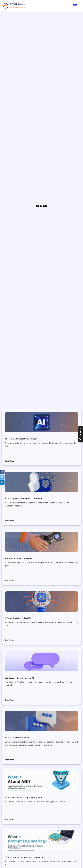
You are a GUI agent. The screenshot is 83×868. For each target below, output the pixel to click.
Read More (10, 461)
